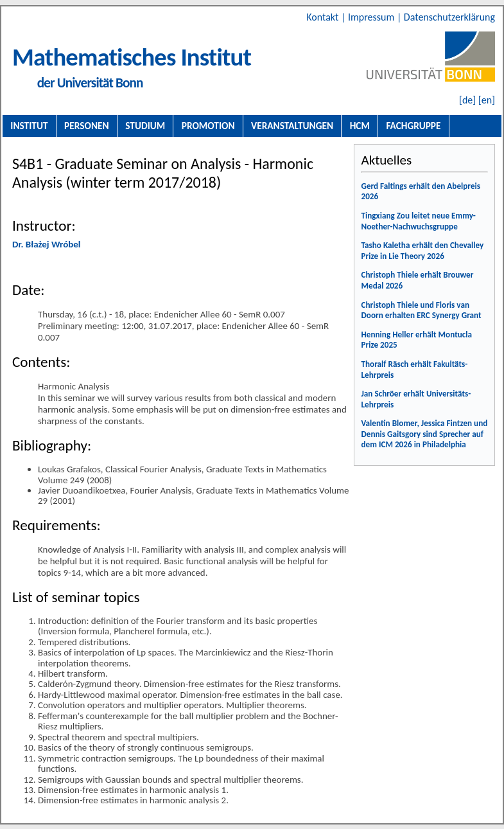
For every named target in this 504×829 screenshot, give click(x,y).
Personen (87, 126)
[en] (487, 100)
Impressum (372, 17)
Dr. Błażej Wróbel (46, 244)
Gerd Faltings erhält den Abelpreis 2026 (421, 192)
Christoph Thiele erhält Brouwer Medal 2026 (417, 280)
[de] (467, 100)
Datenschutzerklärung (449, 17)
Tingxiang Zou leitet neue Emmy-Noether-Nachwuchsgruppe (418, 221)
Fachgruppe (413, 126)
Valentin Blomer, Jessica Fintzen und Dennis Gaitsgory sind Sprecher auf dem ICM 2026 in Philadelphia (424, 434)
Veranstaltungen (292, 126)
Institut (29, 126)
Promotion (208, 126)
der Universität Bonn (90, 83)
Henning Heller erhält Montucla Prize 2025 (416, 340)
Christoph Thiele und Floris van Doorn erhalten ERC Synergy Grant (421, 310)
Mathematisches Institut (132, 57)
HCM (360, 126)
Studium (145, 126)
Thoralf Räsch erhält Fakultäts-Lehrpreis (414, 370)
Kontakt (324, 17)
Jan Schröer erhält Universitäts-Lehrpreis (416, 399)
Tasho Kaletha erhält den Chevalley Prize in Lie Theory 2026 (422, 251)
